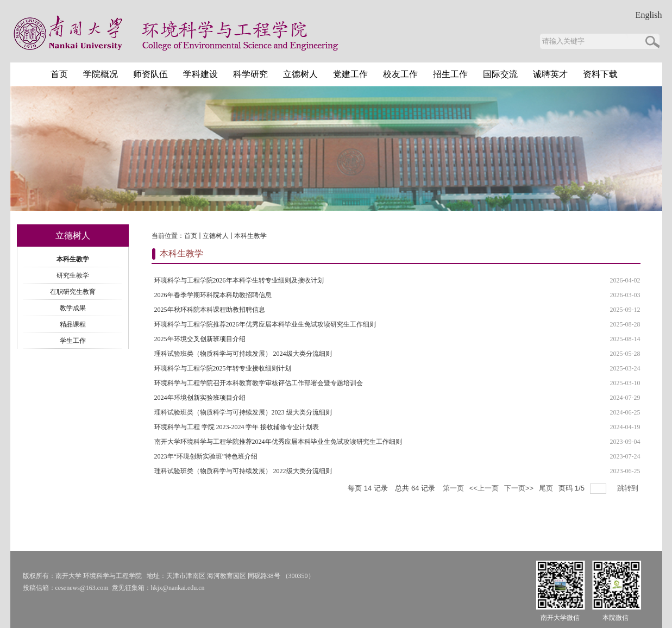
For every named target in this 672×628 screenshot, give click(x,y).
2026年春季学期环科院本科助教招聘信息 (213, 295)
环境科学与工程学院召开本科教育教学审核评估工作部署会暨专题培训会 (259, 383)
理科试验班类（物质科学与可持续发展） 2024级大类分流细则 (243, 354)
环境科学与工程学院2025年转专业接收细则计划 (223, 368)
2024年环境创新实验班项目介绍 (200, 398)
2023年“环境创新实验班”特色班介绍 (206, 456)
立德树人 (216, 236)
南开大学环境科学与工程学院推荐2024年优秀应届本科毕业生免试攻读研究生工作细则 (278, 442)
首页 (191, 236)
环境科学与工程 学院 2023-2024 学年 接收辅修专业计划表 (237, 427)
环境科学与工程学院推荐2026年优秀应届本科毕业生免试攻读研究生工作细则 (265, 324)
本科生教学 (250, 236)
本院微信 (616, 618)
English (649, 15)
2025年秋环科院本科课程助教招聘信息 (210, 310)
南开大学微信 (560, 618)
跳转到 (629, 488)
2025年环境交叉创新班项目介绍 (200, 339)
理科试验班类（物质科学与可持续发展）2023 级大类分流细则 (243, 412)
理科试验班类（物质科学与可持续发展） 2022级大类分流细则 (243, 471)
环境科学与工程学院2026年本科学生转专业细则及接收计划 (239, 280)
